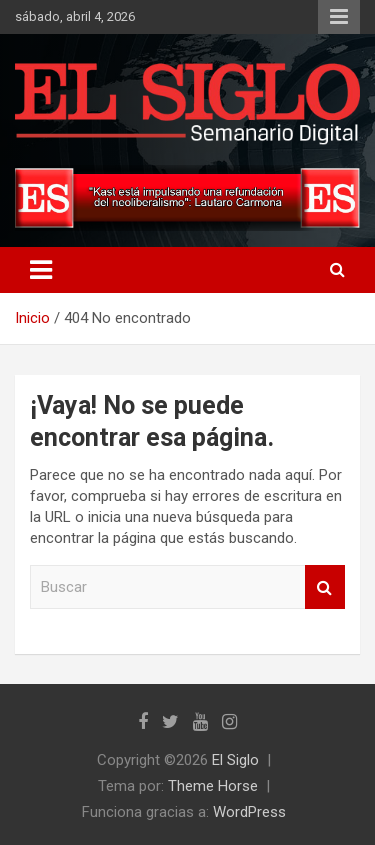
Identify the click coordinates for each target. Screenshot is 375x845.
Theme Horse (213, 786)
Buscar (325, 587)
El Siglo (235, 760)
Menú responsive (339, 17)
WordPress (249, 812)
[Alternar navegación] (41, 270)
